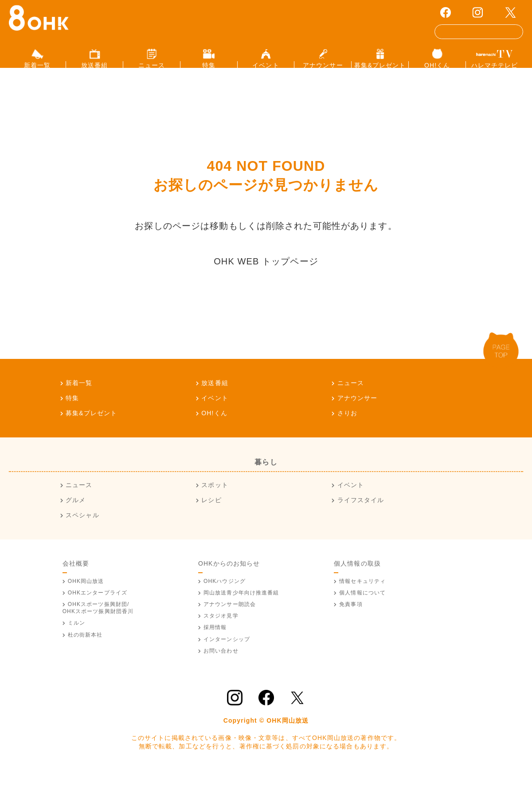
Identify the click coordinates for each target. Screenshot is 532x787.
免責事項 (351, 619)
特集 (72, 412)
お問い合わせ (221, 665)
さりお (347, 427)
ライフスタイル (361, 515)
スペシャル (82, 529)
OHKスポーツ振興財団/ (98, 622)
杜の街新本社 (85, 649)
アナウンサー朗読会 (230, 619)
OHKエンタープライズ (98, 607)
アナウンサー (358, 412)
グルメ (76, 515)
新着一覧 (79, 397)
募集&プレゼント (91, 427)
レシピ (211, 515)
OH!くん (214, 427)
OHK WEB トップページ (266, 275)
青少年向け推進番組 (241, 607)
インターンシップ (227, 653)
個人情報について (362, 607)
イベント (215, 412)
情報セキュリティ (362, 595)
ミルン (76, 637)
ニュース (351, 397)
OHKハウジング (225, 595)
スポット (215, 500)
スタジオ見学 (221, 630)
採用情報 (215, 642)
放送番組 (215, 397)
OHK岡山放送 (86, 595)
